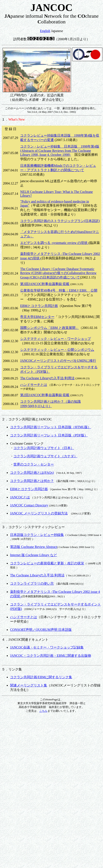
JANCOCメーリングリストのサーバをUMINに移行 (58, 361)
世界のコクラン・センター (34, 464)
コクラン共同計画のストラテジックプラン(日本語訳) (60, 221)
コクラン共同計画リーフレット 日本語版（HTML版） (51, 427)
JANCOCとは (20, 497)
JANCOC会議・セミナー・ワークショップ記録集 (47, 647)
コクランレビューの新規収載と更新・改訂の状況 (47, 563)
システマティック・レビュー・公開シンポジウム (57, 350)
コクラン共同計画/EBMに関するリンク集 (41, 677)
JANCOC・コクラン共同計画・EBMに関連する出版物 (51, 656)
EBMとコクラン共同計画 (39, 306)
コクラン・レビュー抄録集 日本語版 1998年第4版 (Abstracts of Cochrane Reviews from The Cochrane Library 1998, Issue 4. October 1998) (60, 151)
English (45, 31)
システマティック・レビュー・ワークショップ (55, 339)
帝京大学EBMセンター (37, 317)
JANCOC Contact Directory (29, 505)
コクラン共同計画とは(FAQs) (32, 473)
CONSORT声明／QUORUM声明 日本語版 (41, 630)
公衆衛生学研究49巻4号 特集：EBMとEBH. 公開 (59, 290)
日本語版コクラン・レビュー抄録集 (37, 535)
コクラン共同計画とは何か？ (32, 481)
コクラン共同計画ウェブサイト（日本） (44, 448)
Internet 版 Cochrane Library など (34, 555)
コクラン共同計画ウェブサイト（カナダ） (45, 456)
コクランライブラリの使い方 (32, 583)
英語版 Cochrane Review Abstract (34, 547)
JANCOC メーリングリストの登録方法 (39, 513)
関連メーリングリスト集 (29, 685)
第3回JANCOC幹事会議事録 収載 (45, 284)
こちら (43, 711)
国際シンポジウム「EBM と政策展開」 (50, 328)
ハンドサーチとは (34, 385)
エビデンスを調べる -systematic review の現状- (54, 243)
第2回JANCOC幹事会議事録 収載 (45, 395)
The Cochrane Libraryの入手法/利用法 (47, 378)
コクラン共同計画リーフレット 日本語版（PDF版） (49, 435)
